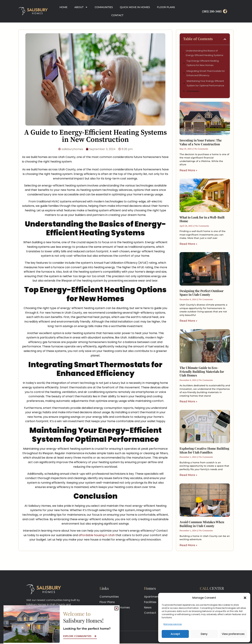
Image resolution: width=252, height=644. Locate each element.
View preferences (233, 634)
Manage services (173, 624)
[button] (245, 598)
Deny (204, 634)
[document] (126, 322)
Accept (175, 634)
